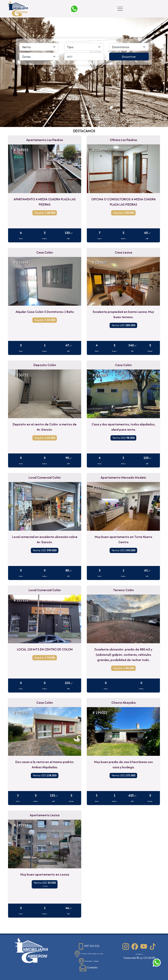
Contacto (88, 967)
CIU (145, 958)
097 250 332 (88, 946)
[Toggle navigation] (120, 9)
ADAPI (152, 958)
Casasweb (130, 958)
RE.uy (140, 958)
